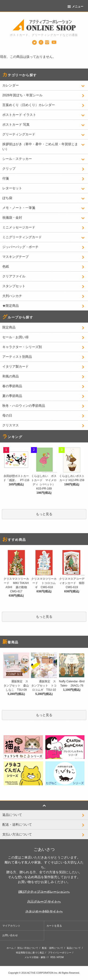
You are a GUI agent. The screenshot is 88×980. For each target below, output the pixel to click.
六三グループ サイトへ (44, 901)
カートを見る (54, 926)
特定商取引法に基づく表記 (30, 953)
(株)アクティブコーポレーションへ (44, 892)
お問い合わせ (10, 935)
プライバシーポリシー (60, 953)
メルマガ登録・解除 (35, 957)
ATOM (60, 957)
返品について (74, 948)
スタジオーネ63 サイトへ (44, 911)
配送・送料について (53, 948)
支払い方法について (28, 948)
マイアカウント (11, 926)
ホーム (10, 948)
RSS (53, 957)
